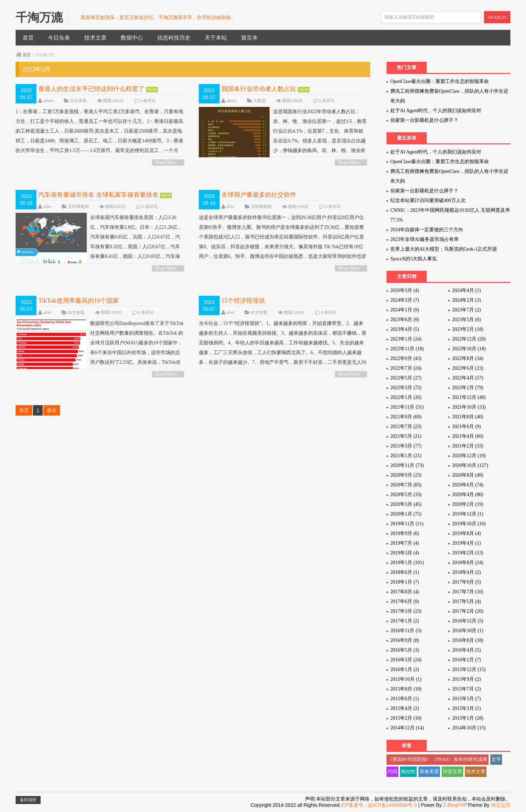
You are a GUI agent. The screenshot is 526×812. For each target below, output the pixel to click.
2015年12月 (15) (469, 669)
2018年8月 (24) (468, 563)
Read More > (166, 163)
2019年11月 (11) (407, 524)
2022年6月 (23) (468, 368)
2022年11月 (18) (407, 349)
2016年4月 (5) (466, 650)
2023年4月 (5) (405, 329)
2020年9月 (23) (406, 475)
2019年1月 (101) (407, 563)
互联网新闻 (78, 207)
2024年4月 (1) (466, 290)
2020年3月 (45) (406, 504)
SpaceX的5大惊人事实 (414, 259)
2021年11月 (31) (407, 407)
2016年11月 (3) (406, 631)
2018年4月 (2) (466, 572)
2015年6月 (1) (405, 699)
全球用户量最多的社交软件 (259, 195)
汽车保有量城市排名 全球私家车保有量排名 (98, 195)
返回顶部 (28, 800)
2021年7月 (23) (406, 426)
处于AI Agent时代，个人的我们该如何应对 (436, 111)
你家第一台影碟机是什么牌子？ (424, 120)
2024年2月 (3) (466, 300)
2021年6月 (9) (466, 426)
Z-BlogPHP (455, 805)
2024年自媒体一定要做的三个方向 (427, 230)
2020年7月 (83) (406, 485)
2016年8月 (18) (468, 640)
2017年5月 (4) (466, 601)
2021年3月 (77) (406, 446)
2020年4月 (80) (468, 495)
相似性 (408, 772)
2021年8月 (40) (468, 417)
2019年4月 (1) (466, 543)
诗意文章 (452, 772)
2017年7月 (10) (468, 592)
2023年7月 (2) (466, 310)
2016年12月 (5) (468, 621)
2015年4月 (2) (405, 708)
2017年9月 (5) (466, 582)
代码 (392, 772)
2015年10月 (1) (406, 679)
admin (48, 101)
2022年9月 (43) (406, 358)
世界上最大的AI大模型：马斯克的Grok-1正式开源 (444, 249)
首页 (28, 38)
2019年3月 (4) (405, 553)
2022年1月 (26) (406, 397)
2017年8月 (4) (405, 592)
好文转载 (259, 312)
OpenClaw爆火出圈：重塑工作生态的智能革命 (440, 81)
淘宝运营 (501, 805)
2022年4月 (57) (468, 378)
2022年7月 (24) (406, 368)
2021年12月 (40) (469, 397)
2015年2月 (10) (406, 718)
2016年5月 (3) (405, 650)
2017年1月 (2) (405, 621)
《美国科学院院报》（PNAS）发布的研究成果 (438, 759)
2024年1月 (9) (405, 310)
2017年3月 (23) (406, 611)
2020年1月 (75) (406, 514)
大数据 (260, 101)
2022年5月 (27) (406, 378)
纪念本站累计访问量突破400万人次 (428, 200)
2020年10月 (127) (470, 465)
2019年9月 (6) (405, 533)
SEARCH (497, 17)
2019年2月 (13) (468, 553)
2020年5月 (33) (406, 495)
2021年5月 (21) (406, 436)
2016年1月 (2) (405, 669)
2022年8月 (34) (468, 358)
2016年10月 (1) (468, 631)
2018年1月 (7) (405, 582)
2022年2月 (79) (468, 388)
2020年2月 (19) (468, 504)
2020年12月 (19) (469, 456)
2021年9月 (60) (406, 417)
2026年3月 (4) (405, 290)
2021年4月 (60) (468, 436)
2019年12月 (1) (468, 514)
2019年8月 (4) (466, 533)
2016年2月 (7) (466, 660)
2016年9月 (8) (405, 640)
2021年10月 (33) (469, 407)
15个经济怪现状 (243, 301)
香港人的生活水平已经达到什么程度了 (91, 89)
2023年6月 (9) (405, 320)
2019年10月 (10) (469, 524)
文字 (496, 759)
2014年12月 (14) (407, 728)
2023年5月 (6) (466, 320)
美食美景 (429, 772)
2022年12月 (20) (469, 339)
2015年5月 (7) (466, 699)
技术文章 (95, 38)
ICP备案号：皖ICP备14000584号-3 (379, 805)
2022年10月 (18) (469, 349)
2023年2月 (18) (468, 329)
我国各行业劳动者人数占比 (259, 89)
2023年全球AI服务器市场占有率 (425, 239)
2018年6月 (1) (405, 572)
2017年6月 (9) (405, 601)
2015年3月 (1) (466, 708)
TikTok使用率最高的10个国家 (78, 301)
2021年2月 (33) (468, 446)
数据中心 (132, 38)
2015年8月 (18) (406, 689)
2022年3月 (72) (406, 388)
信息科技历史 (174, 38)
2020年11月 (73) (407, 465)
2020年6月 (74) (468, 485)
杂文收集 (78, 101)
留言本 (249, 38)
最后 (52, 410)
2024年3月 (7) (405, 300)
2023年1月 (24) (406, 339)
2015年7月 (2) (466, 689)
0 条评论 (148, 101)
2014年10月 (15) (469, 728)
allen (47, 207)
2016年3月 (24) (406, 660)
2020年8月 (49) (468, 475)
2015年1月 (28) (468, 718)
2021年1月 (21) (406, 456)
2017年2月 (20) (468, 611)
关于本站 (216, 38)
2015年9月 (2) (466, 679)
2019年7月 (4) (405, 543)
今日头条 (59, 38)
